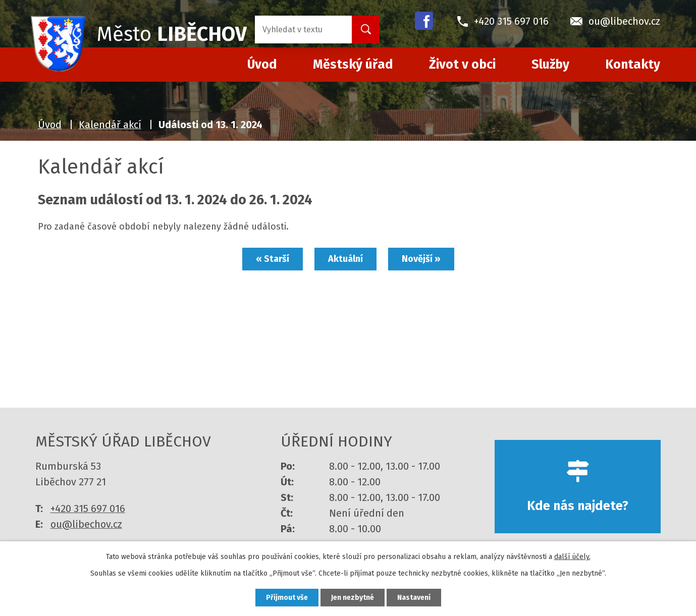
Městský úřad (353, 65)
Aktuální (345, 259)
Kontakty (633, 65)
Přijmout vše (287, 598)
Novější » (421, 259)
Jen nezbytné (353, 598)
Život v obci (462, 65)
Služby (550, 65)
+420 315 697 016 (88, 509)
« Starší (273, 259)
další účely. (572, 557)
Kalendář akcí (110, 125)
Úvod (50, 125)
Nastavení (414, 598)
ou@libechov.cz (86, 524)
